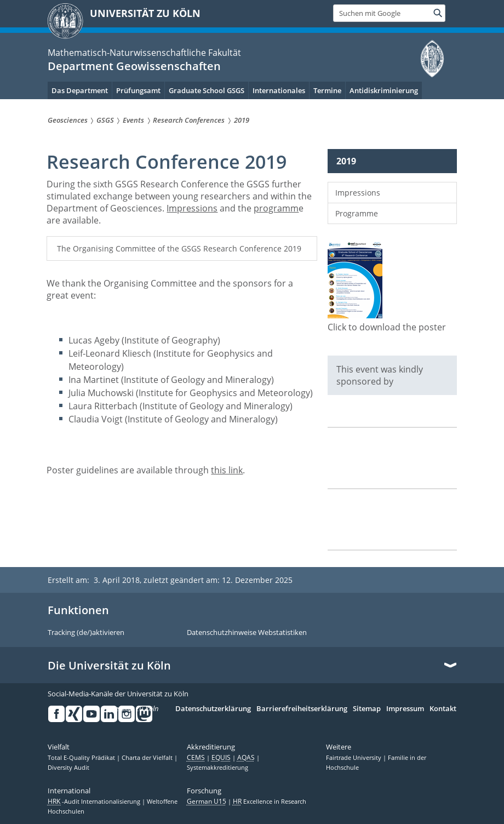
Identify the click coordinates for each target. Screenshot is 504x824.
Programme (357, 213)
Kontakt (443, 709)
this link (227, 470)
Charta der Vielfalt (148, 758)
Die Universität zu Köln (109, 666)
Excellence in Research (270, 802)
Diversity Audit (68, 768)
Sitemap (367, 709)
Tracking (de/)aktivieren (86, 633)
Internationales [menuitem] (279, 90)
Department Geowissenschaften (134, 66)
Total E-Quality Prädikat (82, 758)
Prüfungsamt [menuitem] (138, 90)
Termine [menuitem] (327, 90)
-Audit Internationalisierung (95, 802)
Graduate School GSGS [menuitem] (207, 90)
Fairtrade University (354, 758)
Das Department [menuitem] (80, 90)
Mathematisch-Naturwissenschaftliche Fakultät (144, 53)
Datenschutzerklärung (213, 709)
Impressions (192, 208)
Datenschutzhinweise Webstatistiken (247, 633)
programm (276, 208)
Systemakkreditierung (217, 768)
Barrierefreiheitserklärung (302, 709)
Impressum (405, 709)
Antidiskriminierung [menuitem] (384, 90)
